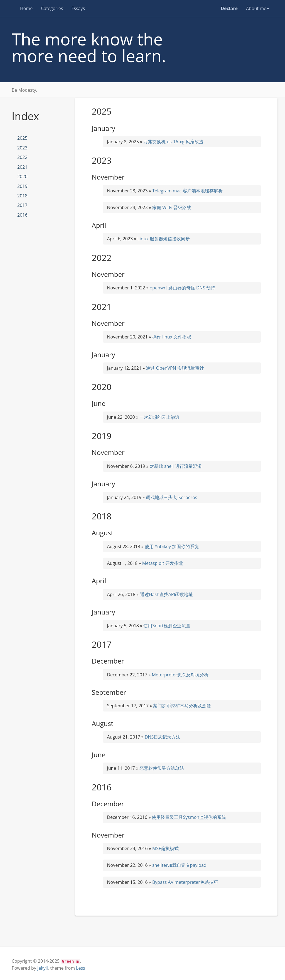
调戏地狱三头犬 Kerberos (171, 497)
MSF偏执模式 (165, 848)
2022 (22, 157)
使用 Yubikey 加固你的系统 (172, 546)
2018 (22, 196)
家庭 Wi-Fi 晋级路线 (172, 207)
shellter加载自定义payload (179, 865)
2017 (22, 205)
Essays (78, 8)
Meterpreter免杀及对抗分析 (180, 675)
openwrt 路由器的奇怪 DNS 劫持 (183, 288)
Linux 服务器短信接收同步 (164, 239)
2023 (22, 148)
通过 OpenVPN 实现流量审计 (175, 368)
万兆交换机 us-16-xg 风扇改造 (173, 142)
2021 (22, 167)
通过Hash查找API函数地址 (166, 594)
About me (258, 8)
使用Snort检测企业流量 (167, 626)
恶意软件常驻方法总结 (162, 768)
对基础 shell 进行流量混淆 (176, 466)
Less (81, 968)
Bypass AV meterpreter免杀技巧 (185, 882)
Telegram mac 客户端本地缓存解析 (187, 191)
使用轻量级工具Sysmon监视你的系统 (189, 817)
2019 (22, 186)
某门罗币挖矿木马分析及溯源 (182, 706)
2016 (22, 215)
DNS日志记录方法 (163, 737)
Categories (52, 8)
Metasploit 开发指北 (163, 563)
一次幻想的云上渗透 (159, 417)
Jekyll (43, 968)
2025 (22, 138)
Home (26, 8)
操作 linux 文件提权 (172, 337)
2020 (22, 176)
